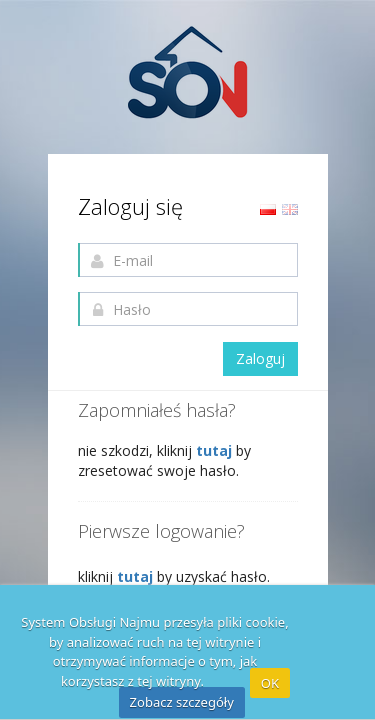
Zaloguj (260, 358)
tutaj (216, 450)
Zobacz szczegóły (182, 702)
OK (270, 683)
